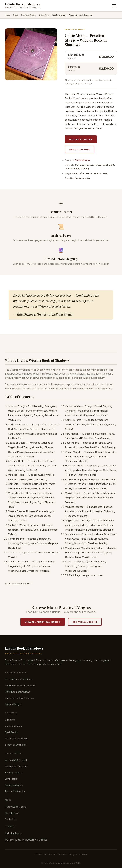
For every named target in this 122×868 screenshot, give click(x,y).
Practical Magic (29, 15)
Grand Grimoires (13, 726)
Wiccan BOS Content (16, 760)
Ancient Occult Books (16, 738)
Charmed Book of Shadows (19, 698)
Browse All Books (85, 622)
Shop (16, 15)
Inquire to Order (81, 139)
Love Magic (11, 779)
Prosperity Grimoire (15, 791)
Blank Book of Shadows (17, 692)
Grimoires (10, 720)
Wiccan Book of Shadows (19, 679)
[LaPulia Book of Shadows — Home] (23, 6)
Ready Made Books (15, 807)
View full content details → (19, 583)
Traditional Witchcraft (16, 766)
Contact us (104, 80)
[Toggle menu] (114, 6)
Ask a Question (80, 149)
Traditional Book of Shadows (20, 686)
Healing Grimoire (14, 773)
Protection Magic (14, 785)
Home (7, 15)
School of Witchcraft (16, 745)
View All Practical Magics (43, 622)
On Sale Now (12, 813)
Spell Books (11, 732)
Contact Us (11, 819)
